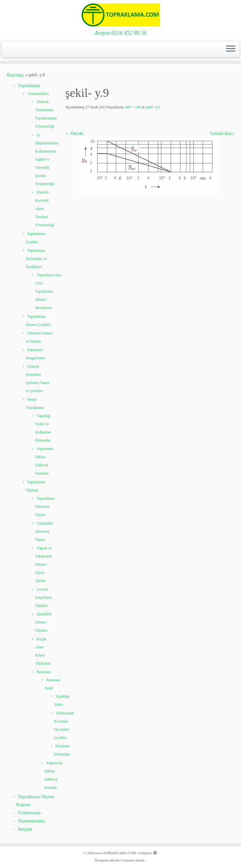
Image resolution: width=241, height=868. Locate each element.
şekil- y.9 (152, 107)
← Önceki (74, 133)
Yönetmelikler (38, 94)
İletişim (25, 829)
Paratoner (44, 672)
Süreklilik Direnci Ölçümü (43, 622)
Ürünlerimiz (29, 813)
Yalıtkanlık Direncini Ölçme (44, 531)
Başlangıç (16, 75)
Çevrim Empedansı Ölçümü (43, 597)
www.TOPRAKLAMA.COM (115, 853)
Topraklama (29, 85)
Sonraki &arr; (222, 133)
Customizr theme (133, 860)
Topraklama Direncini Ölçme (45, 507)
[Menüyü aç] (231, 49)
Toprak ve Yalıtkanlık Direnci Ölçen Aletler (43, 564)
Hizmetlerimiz (32, 821)
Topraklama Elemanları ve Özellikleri (36, 259)
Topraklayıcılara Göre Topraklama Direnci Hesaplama (48, 291)
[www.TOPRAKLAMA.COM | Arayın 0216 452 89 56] (120, 15)
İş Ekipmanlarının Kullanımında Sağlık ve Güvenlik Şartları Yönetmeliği (47, 159)
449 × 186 (132, 107)
